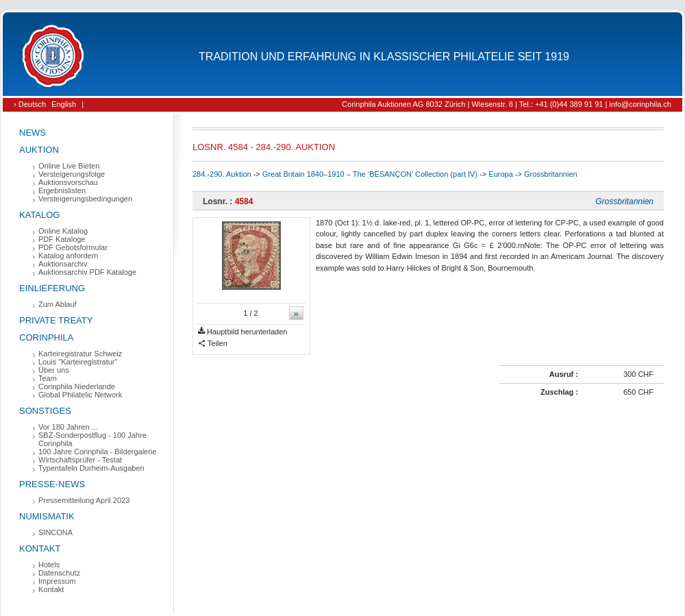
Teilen (213, 344)
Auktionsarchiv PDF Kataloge (87, 272)
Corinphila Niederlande (77, 386)
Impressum (57, 581)
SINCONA (55, 532)
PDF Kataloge (62, 239)
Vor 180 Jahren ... (68, 427)
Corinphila (46, 337)
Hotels (49, 565)
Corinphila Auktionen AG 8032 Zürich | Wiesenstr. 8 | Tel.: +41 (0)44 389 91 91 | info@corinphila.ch (507, 104)
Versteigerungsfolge (72, 174)
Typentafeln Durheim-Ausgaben (91, 468)
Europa (500, 174)
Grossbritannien (551, 174)
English (64, 104)
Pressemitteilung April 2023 (84, 500)
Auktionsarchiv (63, 264)
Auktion (39, 150)
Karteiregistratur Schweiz (80, 354)
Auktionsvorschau (68, 182)
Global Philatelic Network (80, 395)
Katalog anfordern (68, 256)
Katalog (39, 215)
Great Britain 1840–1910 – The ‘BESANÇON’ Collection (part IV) (370, 174)
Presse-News (52, 484)
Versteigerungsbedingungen (85, 199)
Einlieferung (52, 288)
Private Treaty (56, 320)
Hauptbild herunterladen (242, 332)
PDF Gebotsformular (73, 247)
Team (48, 378)
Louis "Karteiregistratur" (78, 362)
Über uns (54, 370)
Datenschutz (59, 573)
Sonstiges (45, 411)
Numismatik (47, 516)
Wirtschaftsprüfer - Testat (80, 460)
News (33, 133)
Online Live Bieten (69, 166)
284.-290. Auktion (222, 174)
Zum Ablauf (58, 304)
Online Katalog (63, 231)
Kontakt (40, 549)
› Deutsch (30, 104)
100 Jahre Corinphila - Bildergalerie (97, 452)
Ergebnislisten (62, 190)
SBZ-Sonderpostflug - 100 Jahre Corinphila (92, 439)
